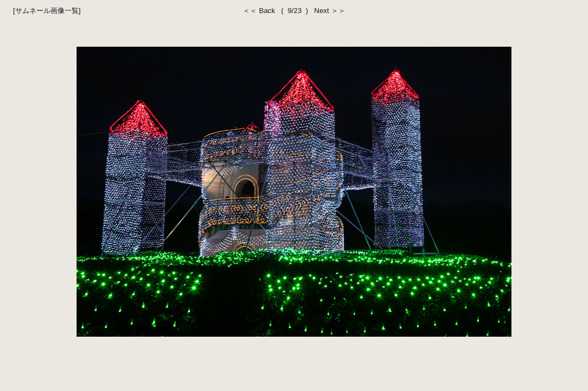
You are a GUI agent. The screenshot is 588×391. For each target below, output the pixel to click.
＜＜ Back (261, 11)
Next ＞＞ (328, 11)
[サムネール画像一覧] (47, 11)
